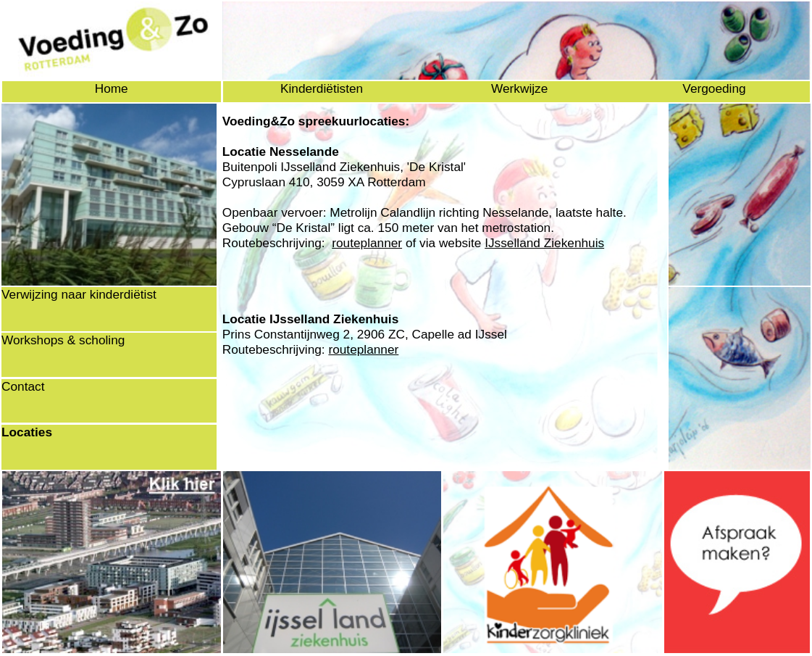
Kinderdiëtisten (322, 88)
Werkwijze (519, 88)
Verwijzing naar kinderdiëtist (79, 294)
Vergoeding (714, 88)
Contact (23, 386)
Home (112, 88)
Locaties (27, 432)
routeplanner (367, 243)
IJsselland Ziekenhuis (544, 243)
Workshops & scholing (63, 340)
